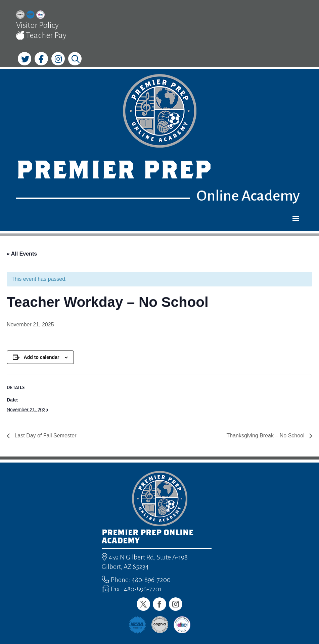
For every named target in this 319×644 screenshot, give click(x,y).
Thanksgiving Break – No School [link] (266, 436)
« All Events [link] (22, 254)
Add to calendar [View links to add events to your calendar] (42, 357)
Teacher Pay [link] (41, 36)
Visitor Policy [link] (37, 25)
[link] (20, 16)
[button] (296, 218)
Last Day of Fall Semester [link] (45, 436)
